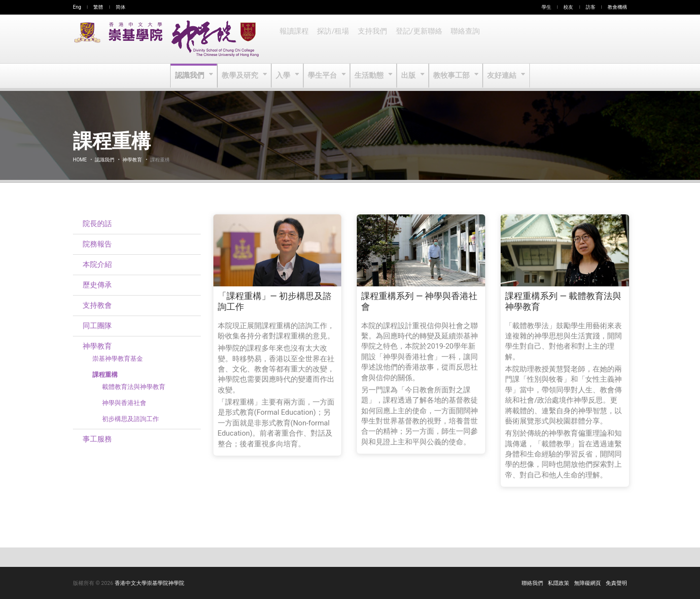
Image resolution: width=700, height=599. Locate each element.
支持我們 (370, 39)
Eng (77, 7)
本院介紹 (97, 264)
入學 (285, 76)
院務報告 (97, 244)
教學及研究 (242, 76)
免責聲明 (616, 583)
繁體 (98, 7)
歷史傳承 (97, 285)
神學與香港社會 (124, 403)
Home (80, 160)
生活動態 (369, 76)
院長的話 (97, 224)
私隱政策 (559, 583)
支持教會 (97, 305)
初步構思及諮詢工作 (131, 419)
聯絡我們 (532, 583)
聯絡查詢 (461, 39)
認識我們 (193, 76)
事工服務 (97, 439)
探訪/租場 (332, 39)
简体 (121, 7)
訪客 (591, 7)
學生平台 (324, 76)
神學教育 (132, 160)
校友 (568, 7)
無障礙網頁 (587, 583)
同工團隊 (97, 326)
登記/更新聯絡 (416, 39)
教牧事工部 (451, 76)
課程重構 (105, 375)
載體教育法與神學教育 (134, 387)
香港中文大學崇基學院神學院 (149, 583)
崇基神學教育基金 (118, 359)
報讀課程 (294, 39)
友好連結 (500, 76)
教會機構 (617, 7)
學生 (546, 7)
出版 (409, 76)
